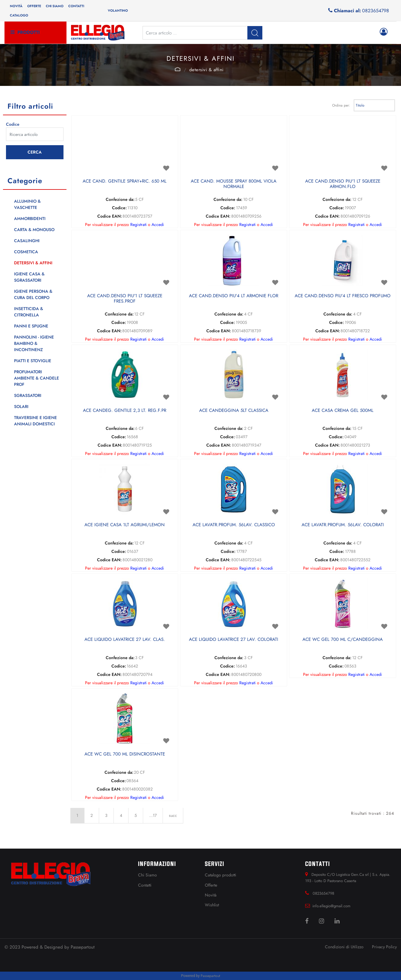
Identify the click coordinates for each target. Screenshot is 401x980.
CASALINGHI (27, 241)
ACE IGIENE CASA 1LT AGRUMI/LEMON (125, 525)
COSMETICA (26, 252)
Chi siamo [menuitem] (55, 6)
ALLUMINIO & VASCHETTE (27, 204)
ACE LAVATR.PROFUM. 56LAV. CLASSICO (234, 525)
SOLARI (21, 406)
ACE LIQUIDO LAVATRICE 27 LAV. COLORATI (234, 640)
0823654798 (376, 11)
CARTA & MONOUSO (34, 230)
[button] (255, 33)
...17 (153, 815)
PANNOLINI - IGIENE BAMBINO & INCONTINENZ (34, 343)
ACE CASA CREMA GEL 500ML (343, 411)
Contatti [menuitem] (76, 6)
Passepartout (83, 947)
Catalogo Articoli (177, 69)
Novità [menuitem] (16, 6)
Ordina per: (341, 105)
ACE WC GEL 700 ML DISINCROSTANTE (125, 754)
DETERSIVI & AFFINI (206, 70)
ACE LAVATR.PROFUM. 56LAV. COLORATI (343, 525)
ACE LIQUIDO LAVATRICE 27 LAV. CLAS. (125, 640)
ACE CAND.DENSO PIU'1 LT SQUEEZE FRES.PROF (125, 299)
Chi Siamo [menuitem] (147, 875)
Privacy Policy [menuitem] (384, 947)
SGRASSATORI (28, 395)
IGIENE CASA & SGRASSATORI (29, 277)
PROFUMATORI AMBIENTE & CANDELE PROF (37, 378)
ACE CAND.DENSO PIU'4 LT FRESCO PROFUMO (343, 296)
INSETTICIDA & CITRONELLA (29, 312)
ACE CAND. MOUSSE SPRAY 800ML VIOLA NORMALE (234, 184)
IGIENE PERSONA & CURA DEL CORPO (33, 294)
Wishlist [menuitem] (212, 905)
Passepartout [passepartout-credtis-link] (210, 976)
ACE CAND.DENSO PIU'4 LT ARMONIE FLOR (234, 296)
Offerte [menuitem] (34, 6)
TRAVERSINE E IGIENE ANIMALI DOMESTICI (35, 421)
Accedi (158, 224)
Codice (13, 124)
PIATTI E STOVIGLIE (33, 361)
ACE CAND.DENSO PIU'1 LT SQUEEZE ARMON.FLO (343, 184)
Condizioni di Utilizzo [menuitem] (344, 947)
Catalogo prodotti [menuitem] (221, 875)
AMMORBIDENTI (30, 219)
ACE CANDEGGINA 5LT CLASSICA (234, 411)
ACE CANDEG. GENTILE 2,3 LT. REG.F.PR (125, 411)
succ (173, 815)
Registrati (139, 224)
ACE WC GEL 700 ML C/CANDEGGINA (343, 640)
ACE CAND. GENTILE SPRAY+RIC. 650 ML (125, 181)
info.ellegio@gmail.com (331, 906)
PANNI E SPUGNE (31, 326)
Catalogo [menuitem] (19, 15)
